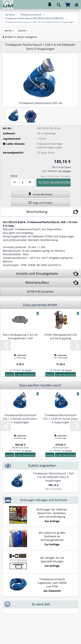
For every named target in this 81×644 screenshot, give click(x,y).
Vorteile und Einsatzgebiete (37, 273)
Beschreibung (37, 212)
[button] (15, 183)
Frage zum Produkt (40, 203)
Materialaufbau (37, 282)
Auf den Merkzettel (40, 194)
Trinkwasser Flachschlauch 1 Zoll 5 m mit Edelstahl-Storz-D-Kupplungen (53, 477)
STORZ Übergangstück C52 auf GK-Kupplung (61, 336)
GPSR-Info (34, 292)
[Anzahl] (22, 183)
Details (9, 375)
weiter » (9, 30)
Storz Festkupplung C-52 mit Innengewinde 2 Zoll (20, 336)
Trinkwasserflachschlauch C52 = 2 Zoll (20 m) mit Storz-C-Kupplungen (20, 419)
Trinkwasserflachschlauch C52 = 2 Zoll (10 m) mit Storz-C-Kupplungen (61, 419)
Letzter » (23, 30)
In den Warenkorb (25, 375)
